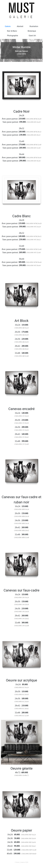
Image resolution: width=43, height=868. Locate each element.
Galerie (8, 26)
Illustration (34, 26)
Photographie (13, 36)
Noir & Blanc (12, 31)
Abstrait (20, 26)
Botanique (32, 31)
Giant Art (32, 36)
